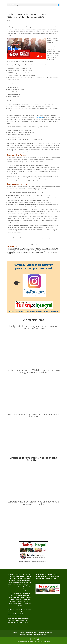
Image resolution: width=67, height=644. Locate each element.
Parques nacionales (45, 632)
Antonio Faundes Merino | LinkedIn (18, 622)
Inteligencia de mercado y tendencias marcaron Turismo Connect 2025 (33, 327)
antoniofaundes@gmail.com (19, 620)
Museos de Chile (40, 634)
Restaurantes (31, 632)
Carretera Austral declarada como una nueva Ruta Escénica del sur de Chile (33, 503)
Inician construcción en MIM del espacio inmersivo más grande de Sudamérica (33, 371)
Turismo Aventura (26, 634)
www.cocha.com (17, 240)
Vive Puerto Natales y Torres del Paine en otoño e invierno (33, 415)
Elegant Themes (29, 642)
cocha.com (39, 117)
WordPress (47, 642)
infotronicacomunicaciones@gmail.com (37, 562)
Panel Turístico (19, 632)
